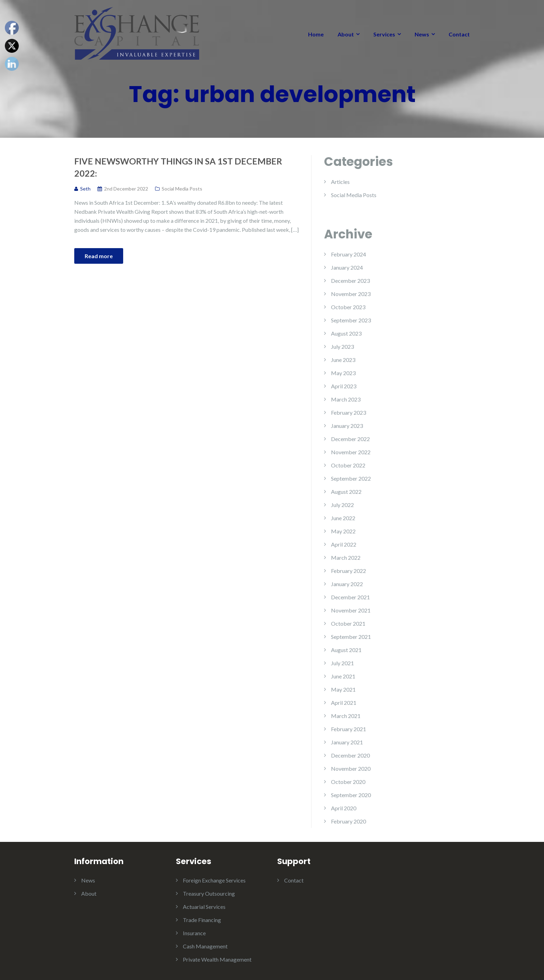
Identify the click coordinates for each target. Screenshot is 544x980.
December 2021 (350, 597)
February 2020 (348, 821)
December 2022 (350, 439)
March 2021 (346, 716)
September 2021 (351, 637)
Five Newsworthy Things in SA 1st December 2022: (178, 167)
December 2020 (350, 755)
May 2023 (343, 373)
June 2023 (343, 360)
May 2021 (343, 689)
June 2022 (343, 518)
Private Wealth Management (217, 959)
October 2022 (348, 465)
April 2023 (344, 386)
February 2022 (348, 571)
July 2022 (342, 505)
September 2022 (351, 478)
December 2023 (350, 281)
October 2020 (348, 782)
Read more (99, 256)
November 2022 (351, 452)
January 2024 (347, 267)
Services (384, 34)
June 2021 (343, 676)
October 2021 (348, 623)
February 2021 (348, 729)
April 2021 (344, 703)
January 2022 (347, 584)
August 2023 (346, 333)
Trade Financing (202, 920)
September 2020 (351, 795)
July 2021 (342, 663)
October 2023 (348, 307)
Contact (459, 34)
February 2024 (348, 254)
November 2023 (351, 294)
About (346, 34)
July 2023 (342, 347)
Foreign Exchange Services (214, 880)
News (422, 34)
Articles (340, 182)
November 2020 (351, 768)
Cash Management (205, 946)
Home (316, 34)
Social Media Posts (182, 189)
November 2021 (351, 610)
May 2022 (343, 531)
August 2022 (346, 492)
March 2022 (346, 557)
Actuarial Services (204, 907)
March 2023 (346, 399)
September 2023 (351, 320)
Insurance (194, 933)
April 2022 (344, 544)
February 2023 (348, 412)
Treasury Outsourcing (209, 893)
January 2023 (347, 426)
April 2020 (344, 808)
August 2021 (346, 650)
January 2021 (347, 742)
